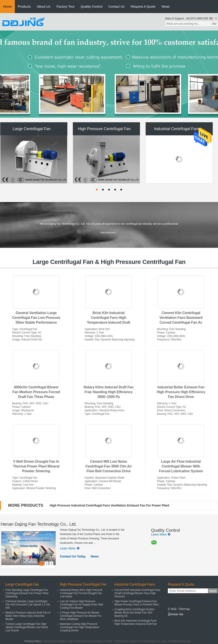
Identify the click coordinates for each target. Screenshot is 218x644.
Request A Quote (143, 6)
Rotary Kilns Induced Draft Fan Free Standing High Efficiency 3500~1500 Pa (109, 392)
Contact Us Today (73, 556)
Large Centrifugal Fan (32, 129)
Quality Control (91, 6)
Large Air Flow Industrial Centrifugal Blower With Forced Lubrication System (181, 466)
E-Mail (172, 609)
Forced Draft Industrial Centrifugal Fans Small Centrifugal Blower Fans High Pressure (137, 593)
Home (7, 6)
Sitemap (184, 609)
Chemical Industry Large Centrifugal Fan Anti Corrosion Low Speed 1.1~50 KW (28, 605)
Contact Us (116, 6)
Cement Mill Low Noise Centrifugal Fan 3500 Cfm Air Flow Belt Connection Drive (108, 466)
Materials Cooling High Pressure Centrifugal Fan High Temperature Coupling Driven (80, 627)
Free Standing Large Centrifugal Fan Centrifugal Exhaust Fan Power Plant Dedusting (27, 593)
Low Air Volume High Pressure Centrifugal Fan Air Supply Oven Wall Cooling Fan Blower (82, 605)
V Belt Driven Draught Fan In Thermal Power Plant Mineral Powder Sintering (36, 466)
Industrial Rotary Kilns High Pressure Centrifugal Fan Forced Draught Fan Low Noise (81, 593)
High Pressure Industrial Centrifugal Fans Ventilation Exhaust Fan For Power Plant (109, 505)
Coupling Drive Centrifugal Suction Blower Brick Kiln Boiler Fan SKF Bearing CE (134, 613)
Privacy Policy (33, 641)
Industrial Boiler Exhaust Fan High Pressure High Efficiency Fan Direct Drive (181, 392)
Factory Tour (66, 6)
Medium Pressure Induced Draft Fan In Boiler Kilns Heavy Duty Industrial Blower (28, 616)
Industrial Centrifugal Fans (177, 129)
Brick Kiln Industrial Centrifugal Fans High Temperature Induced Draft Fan (136, 622)
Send (213, 591)
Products (24, 6)
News (166, 6)
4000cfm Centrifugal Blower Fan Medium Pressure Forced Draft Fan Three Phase (36, 392)
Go (214, 24)
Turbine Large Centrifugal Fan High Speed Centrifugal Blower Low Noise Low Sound (27, 627)
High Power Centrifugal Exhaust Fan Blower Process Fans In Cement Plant (137, 603)
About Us (44, 6)
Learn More (70, 548)
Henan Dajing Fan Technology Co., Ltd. (39, 524)
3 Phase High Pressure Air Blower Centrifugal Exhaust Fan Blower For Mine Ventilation (81, 616)
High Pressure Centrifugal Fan (104, 129)
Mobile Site (176, 614)
